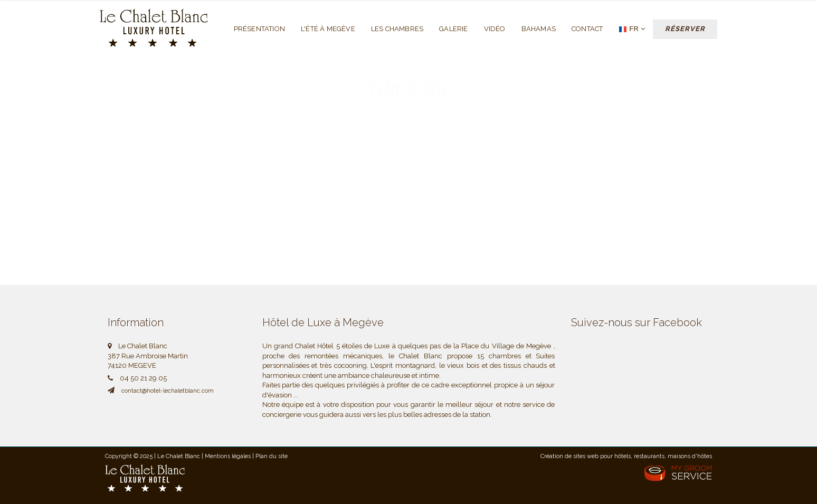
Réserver (685, 29)
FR (632, 29)
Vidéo (495, 29)
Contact (587, 29)
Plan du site (272, 456)
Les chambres (397, 29)
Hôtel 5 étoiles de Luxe (353, 346)
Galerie (453, 29)
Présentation (259, 29)
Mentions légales (228, 456)
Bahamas (539, 29)
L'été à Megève (328, 29)
